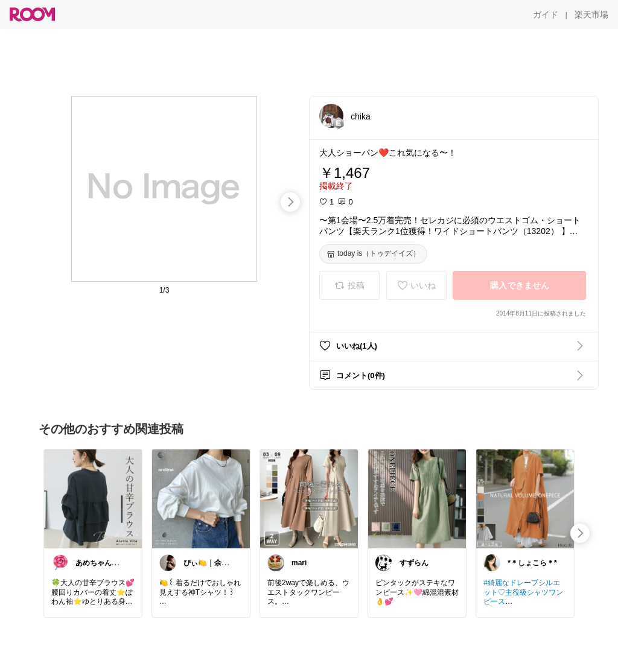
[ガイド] (546, 14)
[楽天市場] (591, 14)
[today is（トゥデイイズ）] (373, 254)
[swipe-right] (290, 202)
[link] (93, 498)
